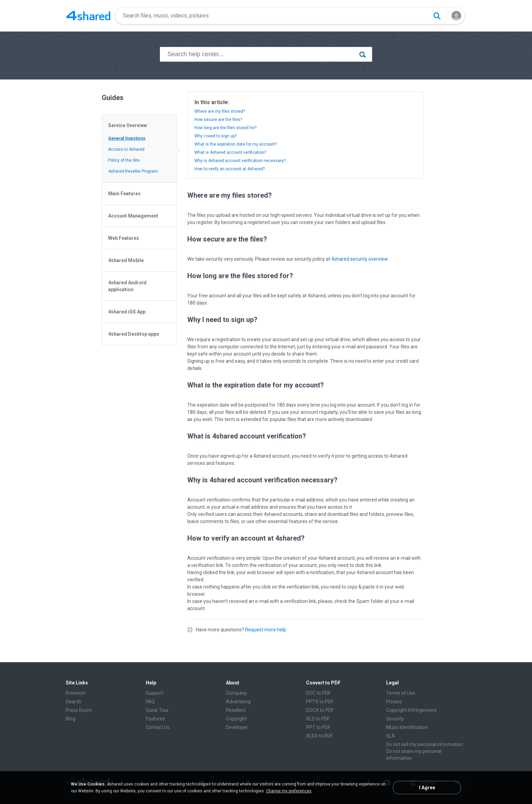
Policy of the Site (124, 160)
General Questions (127, 138)
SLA (391, 736)
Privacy (394, 702)
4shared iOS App (127, 312)
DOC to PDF (318, 693)
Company (236, 693)
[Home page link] (88, 16)
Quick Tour (157, 710)
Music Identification (407, 727)
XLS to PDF (318, 719)
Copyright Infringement (411, 710)
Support (155, 693)
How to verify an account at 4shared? (230, 169)
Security (395, 719)
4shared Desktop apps (134, 334)
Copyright (236, 719)
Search (73, 702)
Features (155, 719)
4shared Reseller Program (133, 171)
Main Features (124, 194)
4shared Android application (127, 286)
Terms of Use (401, 693)
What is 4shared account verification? (230, 152)
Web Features (124, 238)
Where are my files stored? (220, 111)
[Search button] (437, 16)
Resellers (236, 710)
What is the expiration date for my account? (236, 144)
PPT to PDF (318, 727)
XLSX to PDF (319, 736)
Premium (76, 693)
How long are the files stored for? (225, 128)
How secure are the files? (218, 120)
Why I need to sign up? (216, 136)
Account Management (133, 216)
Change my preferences (289, 791)
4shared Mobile (126, 260)
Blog (71, 719)
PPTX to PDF (320, 702)
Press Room (79, 710)
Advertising (238, 702)
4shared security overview (359, 259)
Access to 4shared (126, 149)
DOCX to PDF (320, 710)
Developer (237, 727)
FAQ (150, 702)
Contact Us (158, 727)
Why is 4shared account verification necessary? (240, 161)
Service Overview (128, 125)
